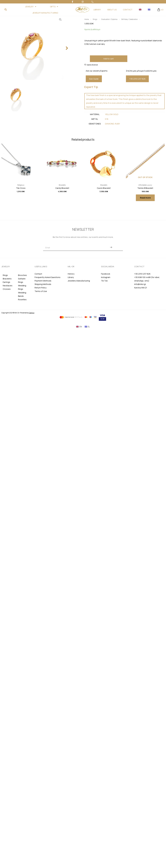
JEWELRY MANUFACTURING (45, 13)
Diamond (109, 124)
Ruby (117, 124)
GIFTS (54, 7)
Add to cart (109, 59)
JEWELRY (31, 7)
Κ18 (107, 119)
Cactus (32, 313)
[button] (67, 48)
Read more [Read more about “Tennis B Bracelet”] (145, 198)
